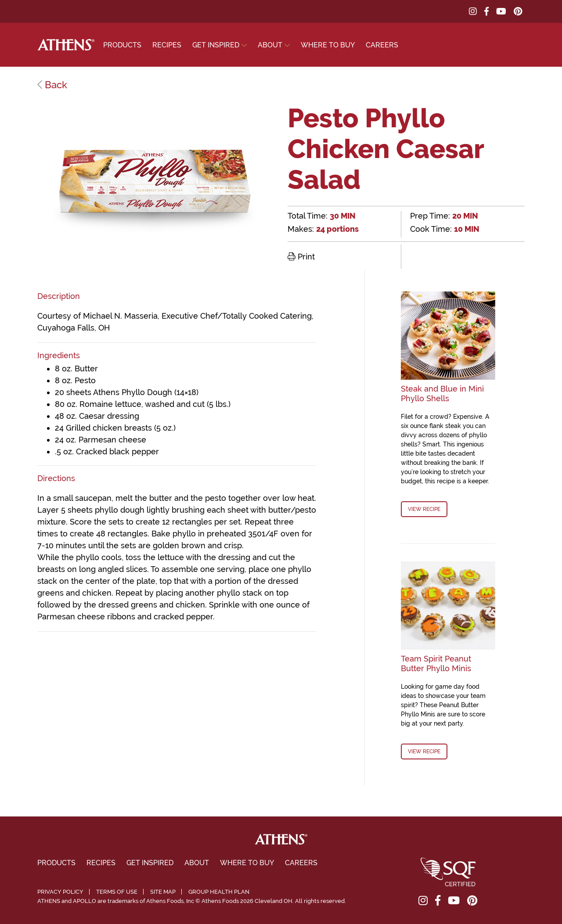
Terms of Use (117, 892)
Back (52, 85)
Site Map (163, 892)
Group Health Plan (219, 892)
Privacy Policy (60, 892)
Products (122, 45)
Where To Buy (328, 45)
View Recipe (424, 509)
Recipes (167, 45)
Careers (382, 45)
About (270, 45)
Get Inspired (216, 45)
